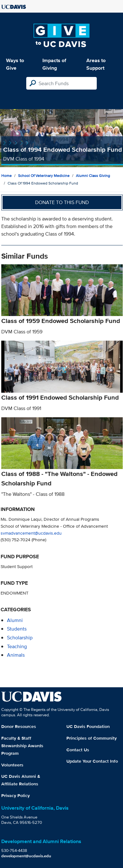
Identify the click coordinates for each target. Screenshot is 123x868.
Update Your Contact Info (92, 761)
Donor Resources (19, 726)
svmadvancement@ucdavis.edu (31, 533)
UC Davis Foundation (88, 726)
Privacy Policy (15, 795)
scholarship (20, 638)
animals (16, 655)
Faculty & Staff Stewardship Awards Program (22, 746)
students (17, 629)
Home (6, 176)
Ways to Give (15, 64)
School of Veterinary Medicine (44, 176)
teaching (17, 646)
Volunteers (12, 765)
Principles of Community (92, 738)
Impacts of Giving (54, 64)
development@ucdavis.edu (26, 856)
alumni (15, 620)
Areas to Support (96, 64)
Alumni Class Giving (93, 176)
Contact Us (78, 750)
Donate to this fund (62, 202)
